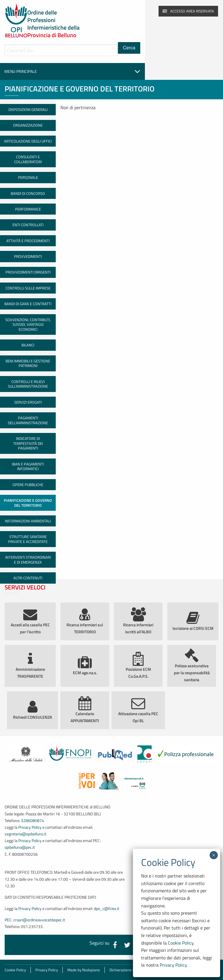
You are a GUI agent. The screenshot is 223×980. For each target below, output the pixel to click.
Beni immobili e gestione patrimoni (28, 363)
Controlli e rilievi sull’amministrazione (28, 384)
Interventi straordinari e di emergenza (28, 560)
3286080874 (33, 821)
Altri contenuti (28, 578)
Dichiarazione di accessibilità (133, 970)
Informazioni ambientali (28, 521)
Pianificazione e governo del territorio (28, 503)
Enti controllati (28, 225)
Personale (28, 177)
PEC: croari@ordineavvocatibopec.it (35, 920)
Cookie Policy (15, 970)
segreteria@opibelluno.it (26, 834)
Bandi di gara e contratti (28, 304)
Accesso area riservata (188, 11)
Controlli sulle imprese (28, 288)
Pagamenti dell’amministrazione (28, 420)
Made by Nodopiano (84, 970)
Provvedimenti (28, 256)
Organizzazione (28, 125)
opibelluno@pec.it (20, 847)
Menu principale (72, 71)
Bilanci (28, 345)
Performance (28, 209)
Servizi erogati (28, 402)
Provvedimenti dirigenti (28, 272)
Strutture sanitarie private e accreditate (28, 539)
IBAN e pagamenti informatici (28, 466)
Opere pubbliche (28, 485)
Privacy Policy (30, 827)
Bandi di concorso (28, 193)
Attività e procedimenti (28, 241)
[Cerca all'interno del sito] (61, 50)
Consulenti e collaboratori (28, 159)
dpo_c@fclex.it (107, 909)
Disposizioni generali (28, 109)
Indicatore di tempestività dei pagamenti (28, 443)
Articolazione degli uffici (28, 141)
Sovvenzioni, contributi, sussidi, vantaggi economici (28, 324)
